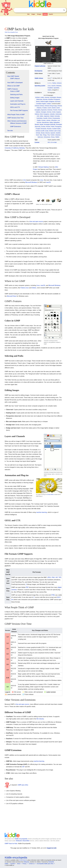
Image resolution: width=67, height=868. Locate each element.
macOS (53, 86)
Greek (54, 112)
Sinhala (38, 133)
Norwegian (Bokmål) (50, 124)
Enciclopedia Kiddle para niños (45, 864)
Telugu (45, 135)
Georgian (44, 112)
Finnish (55, 110)
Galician (38, 112)
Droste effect (50, 494)
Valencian (40, 137)
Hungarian (46, 114)
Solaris (50, 90)
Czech (49, 108)
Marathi (37, 124)
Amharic (38, 97)
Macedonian (45, 122)
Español (51, 14)
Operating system (40, 86)
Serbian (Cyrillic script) (42, 131)
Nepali (41, 124)
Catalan (49, 104)
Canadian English (41, 104)
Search (64, 10)
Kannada (57, 116)
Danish (54, 108)
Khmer (50, 118)
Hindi (41, 114)
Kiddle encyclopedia (21, 839)
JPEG (49, 577)
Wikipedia (26, 862)
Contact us (32, 864)
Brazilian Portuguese (54, 99)
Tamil (37, 135)
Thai (49, 135)
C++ (50, 83)
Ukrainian (58, 135)
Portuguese (58, 127)
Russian (49, 129)
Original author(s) (40, 66)
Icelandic (52, 114)
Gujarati (58, 112)
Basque (59, 97)
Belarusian (39, 99)
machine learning (42, 512)
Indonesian (59, 114)
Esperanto (44, 110)
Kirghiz (39, 120)
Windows (59, 86)
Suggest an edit (51, 848)
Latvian (48, 120)
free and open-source (36, 222)
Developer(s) (38, 71)
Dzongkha (38, 110)
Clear (60, 10)
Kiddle (6, 864)
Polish (53, 127)
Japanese (47, 116)
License (37, 142)
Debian (34, 288)
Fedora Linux (25, 288)
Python (54, 83)
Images (33, 14)
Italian (42, 116)
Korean (44, 120)
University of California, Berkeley (15, 148)
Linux (49, 86)
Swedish (58, 133)
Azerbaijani (53, 97)
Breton (38, 102)
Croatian (44, 108)
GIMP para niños (23, 785)
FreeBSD (50, 88)
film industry (40, 719)
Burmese (58, 102)
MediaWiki (51, 862)
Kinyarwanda (56, 118)
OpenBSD (56, 88)
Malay (51, 122)
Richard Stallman (44, 167)
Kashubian (40, 118)
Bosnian (45, 99)
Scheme (59, 83)
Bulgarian (52, 102)
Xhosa (53, 137)
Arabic (42, 97)
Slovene (48, 133)
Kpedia (45, 14)
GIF (57, 577)
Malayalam (57, 122)
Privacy (24, 864)
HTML (53, 595)
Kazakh (45, 118)
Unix (25, 180)
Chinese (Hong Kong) (51, 106)
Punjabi (38, 129)
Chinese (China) (39, 106)
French (60, 110)
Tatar (41, 135)
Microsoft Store (12, 296)
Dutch (58, 108)
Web (28, 14)
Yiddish (57, 137)
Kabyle (52, 116)
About (19, 864)
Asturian (47, 97)
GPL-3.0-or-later (52, 142)
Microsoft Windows (31, 182)
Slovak (43, 133)
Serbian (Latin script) (55, 131)
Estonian (50, 110)
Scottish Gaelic (56, 129)
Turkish (52, 135)
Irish (38, 116)
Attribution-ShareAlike (23, 841)
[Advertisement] (34, 21)
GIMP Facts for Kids (11, 844)
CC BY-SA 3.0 (23, 860)
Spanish (53, 133)
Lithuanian (54, 120)
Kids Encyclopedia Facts (11, 32)
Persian (48, 127)
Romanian (44, 129)
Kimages (39, 14)
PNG (53, 577)
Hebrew (37, 114)
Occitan (43, 127)
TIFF (60, 577)
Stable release (39, 78)
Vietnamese (47, 137)
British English (45, 102)
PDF (27, 587)
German (49, 112)
